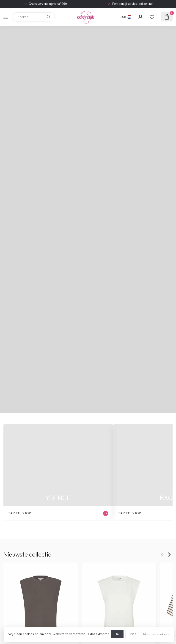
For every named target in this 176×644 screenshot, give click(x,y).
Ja (117, 634)
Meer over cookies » (156, 634)
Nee (133, 634)
